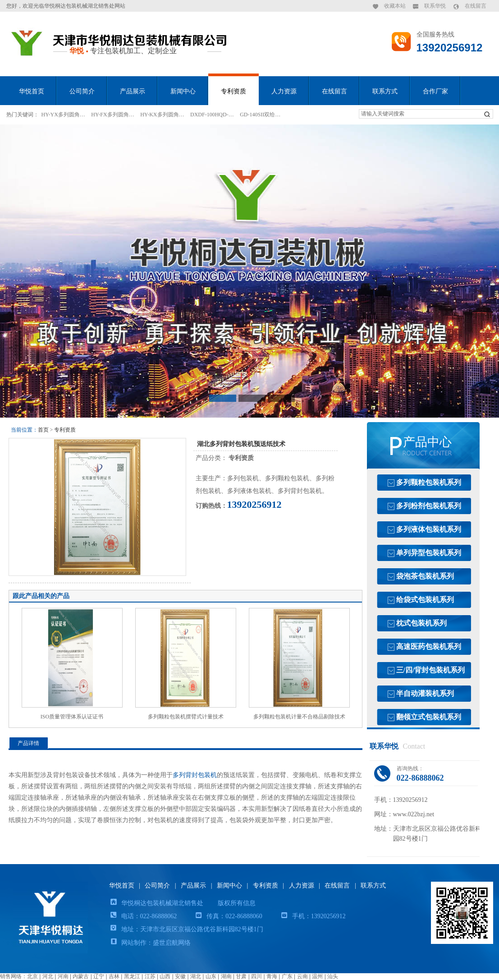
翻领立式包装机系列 (429, 717)
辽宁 (99, 976)
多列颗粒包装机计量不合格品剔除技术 (299, 717)
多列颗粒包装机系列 (429, 482)
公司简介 (82, 91)
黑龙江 (132, 976)
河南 (63, 976)
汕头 (333, 976)
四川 (256, 976)
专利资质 (233, 91)
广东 (287, 976)
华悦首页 (32, 91)
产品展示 (133, 91)
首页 (43, 430)
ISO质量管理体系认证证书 (72, 717)
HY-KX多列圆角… (162, 115)
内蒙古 (81, 976)
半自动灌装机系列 (425, 693)
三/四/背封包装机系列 (431, 670)
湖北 (196, 976)
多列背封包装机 (195, 775)
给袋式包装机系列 (425, 600)
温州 (317, 976)
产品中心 (427, 442)
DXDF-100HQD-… (212, 115)
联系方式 (385, 91)
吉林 (114, 976)
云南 (302, 976)
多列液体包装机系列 (429, 529)
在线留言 (476, 6)
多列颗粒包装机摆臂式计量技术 (186, 717)
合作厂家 (435, 91)
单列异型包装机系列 (429, 553)
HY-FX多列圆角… (112, 115)
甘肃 (241, 976)
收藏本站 (395, 6)
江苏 (150, 976)
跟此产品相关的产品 (41, 596)
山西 (165, 976)
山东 (211, 976)
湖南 (226, 976)
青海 (272, 976)
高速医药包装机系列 (429, 646)
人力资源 (284, 91)
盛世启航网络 (172, 943)
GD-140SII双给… (260, 115)
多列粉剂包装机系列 (429, 506)
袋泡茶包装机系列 (425, 576)
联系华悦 (435, 6)
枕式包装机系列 (421, 623)
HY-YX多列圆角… (63, 115)
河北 (48, 976)
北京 (32, 976)
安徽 (180, 976)
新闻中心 (183, 91)
